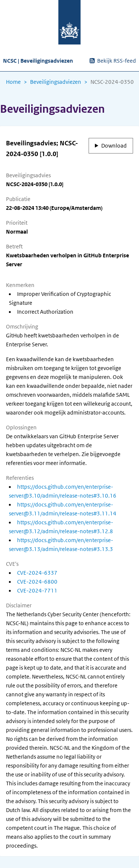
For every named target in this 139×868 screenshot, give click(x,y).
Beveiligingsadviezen (56, 82)
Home (13, 82)
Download (114, 146)
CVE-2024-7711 (37, 591)
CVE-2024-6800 (37, 582)
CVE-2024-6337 (37, 573)
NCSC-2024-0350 (112, 82)
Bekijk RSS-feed (112, 61)
